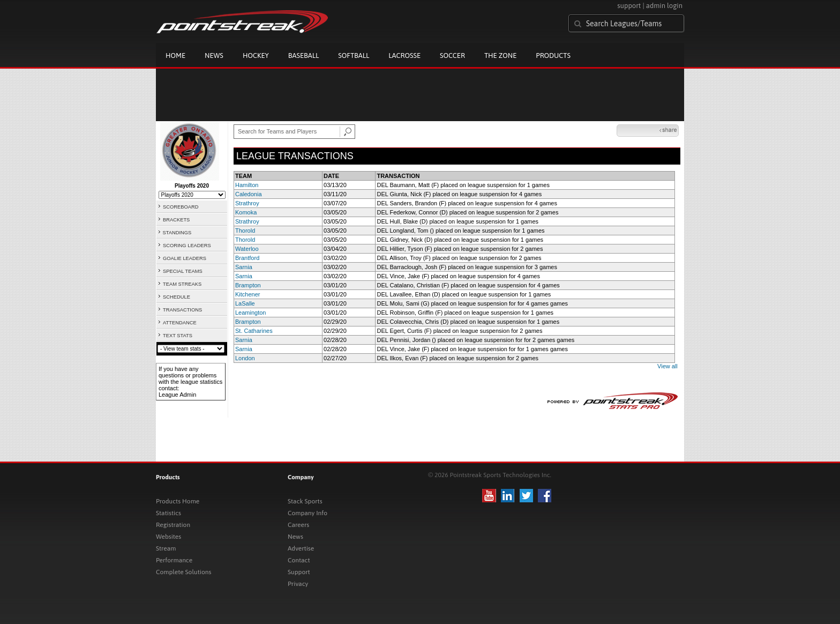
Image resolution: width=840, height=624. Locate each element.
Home (175, 55)
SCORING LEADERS (187, 246)
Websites (168, 537)
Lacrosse (404, 55)
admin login (664, 6)
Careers (298, 525)
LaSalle (245, 303)
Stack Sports (305, 501)
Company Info (307, 513)
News (214, 55)
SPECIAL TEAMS (183, 271)
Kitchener (247, 294)
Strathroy (247, 203)
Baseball (304, 55)
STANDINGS (177, 233)
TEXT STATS (178, 336)
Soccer (452, 55)
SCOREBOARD (181, 207)
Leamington (251, 313)
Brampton (248, 285)
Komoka (246, 212)
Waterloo (247, 249)
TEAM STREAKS (182, 284)
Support (299, 572)
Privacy (298, 584)
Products (553, 55)
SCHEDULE (177, 297)
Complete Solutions (183, 572)
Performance (174, 560)
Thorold (245, 231)
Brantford (247, 258)
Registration (173, 525)
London (245, 358)
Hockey (256, 55)
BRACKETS (176, 220)
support (629, 6)
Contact (299, 560)
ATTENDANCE (180, 323)
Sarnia (244, 267)
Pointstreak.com (242, 23)
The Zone (500, 55)
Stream (166, 548)
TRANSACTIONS (182, 310)
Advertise (301, 548)
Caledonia (249, 194)
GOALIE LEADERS (185, 258)
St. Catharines (254, 331)
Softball (354, 55)
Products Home (178, 501)
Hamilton (247, 185)
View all (667, 366)
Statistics (168, 513)
